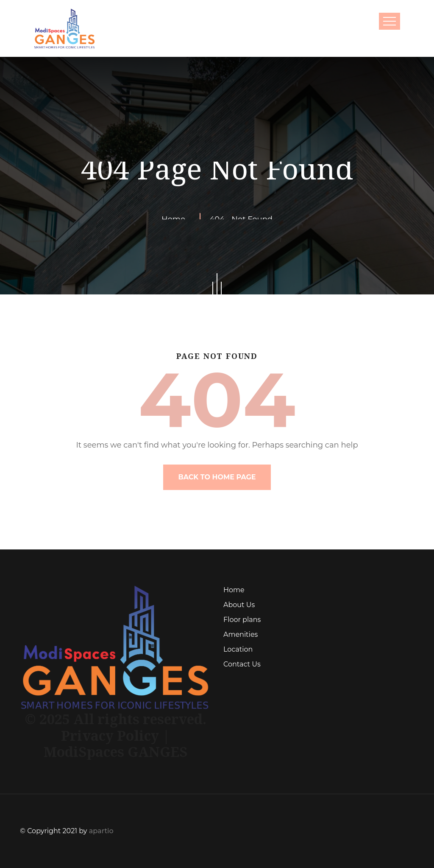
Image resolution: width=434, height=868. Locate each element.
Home (234, 590)
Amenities (241, 634)
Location (238, 649)
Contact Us (242, 664)
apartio (101, 831)
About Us (239, 605)
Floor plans (242, 620)
